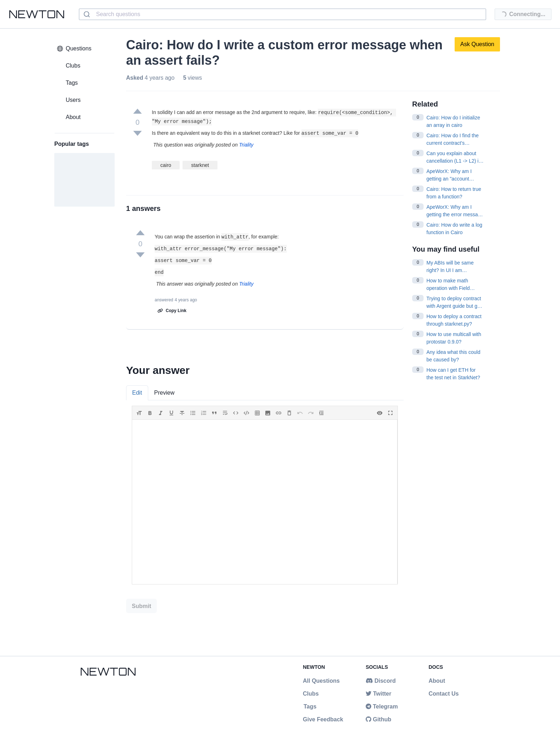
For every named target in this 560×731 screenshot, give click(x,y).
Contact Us (444, 694)
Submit (141, 606)
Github (379, 719)
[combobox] (282, 14)
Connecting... (520, 15)
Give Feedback (323, 719)
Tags (310, 707)
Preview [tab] (164, 393)
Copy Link (172, 311)
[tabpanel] (265, 495)
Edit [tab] (137, 393)
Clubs (311, 694)
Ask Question (477, 44)
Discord (381, 681)
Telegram (382, 707)
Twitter (379, 694)
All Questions (321, 681)
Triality (246, 145)
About (437, 681)
